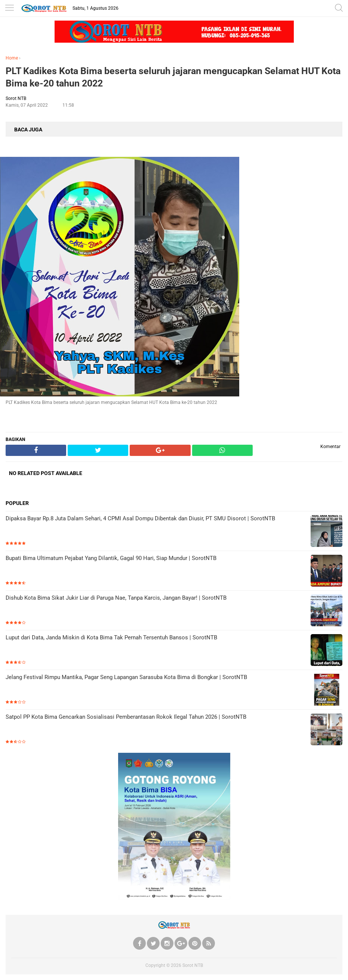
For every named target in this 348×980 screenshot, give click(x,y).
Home (12, 58)
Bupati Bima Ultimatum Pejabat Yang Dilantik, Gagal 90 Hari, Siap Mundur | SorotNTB (111, 558)
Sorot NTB (193, 965)
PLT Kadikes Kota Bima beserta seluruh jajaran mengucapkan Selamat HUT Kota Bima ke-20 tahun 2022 (173, 77)
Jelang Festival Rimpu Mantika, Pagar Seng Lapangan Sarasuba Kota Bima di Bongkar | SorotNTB (126, 677)
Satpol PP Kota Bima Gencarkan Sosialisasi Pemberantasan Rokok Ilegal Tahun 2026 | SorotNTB (126, 717)
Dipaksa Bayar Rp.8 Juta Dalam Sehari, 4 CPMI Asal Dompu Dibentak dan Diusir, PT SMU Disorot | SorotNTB (140, 518)
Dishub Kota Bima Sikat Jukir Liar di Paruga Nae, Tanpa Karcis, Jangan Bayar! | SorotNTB (116, 598)
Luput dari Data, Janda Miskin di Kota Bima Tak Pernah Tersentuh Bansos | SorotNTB (111, 637)
